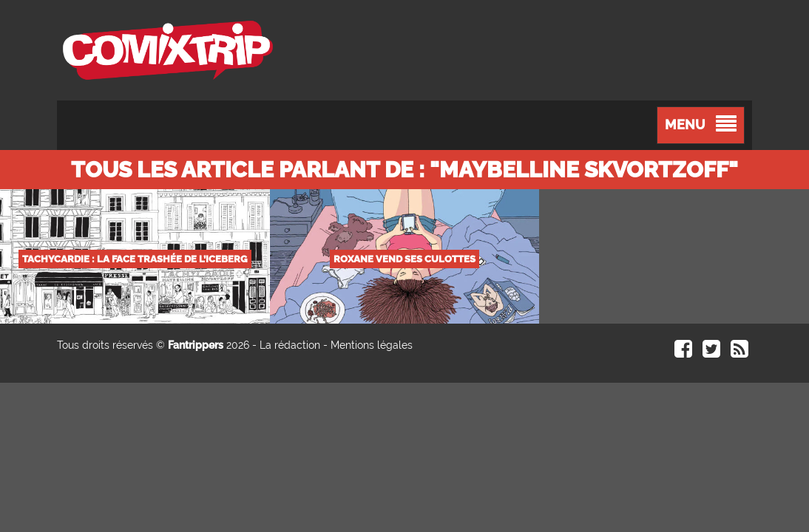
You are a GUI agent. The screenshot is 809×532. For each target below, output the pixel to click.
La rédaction (290, 345)
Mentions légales (372, 345)
